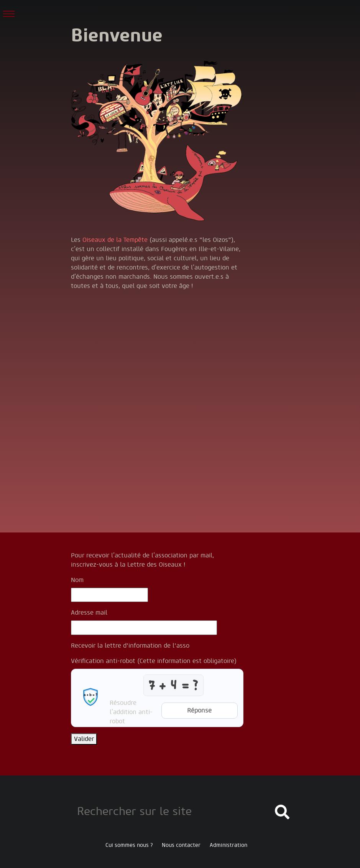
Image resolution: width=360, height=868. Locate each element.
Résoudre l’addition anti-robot (131, 712)
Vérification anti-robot (154, 661)
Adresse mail (89, 613)
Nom (77, 580)
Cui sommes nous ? (129, 845)
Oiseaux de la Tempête (115, 240)
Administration (228, 845)
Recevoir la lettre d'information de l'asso (130, 646)
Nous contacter (181, 845)
